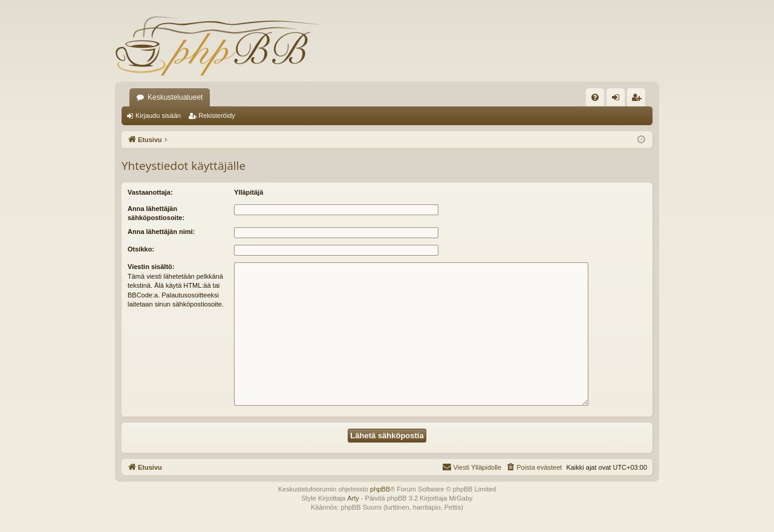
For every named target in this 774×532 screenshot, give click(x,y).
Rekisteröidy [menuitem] (639, 100)
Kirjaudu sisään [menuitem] (618, 100)
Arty (353, 498)
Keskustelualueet (175, 97)
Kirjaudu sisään (158, 115)
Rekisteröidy (217, 115)
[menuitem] (595, 97)
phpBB (380, 489)
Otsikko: (141, 249)
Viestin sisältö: (151, 267)
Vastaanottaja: (150, 192)
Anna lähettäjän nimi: (161, 232)
